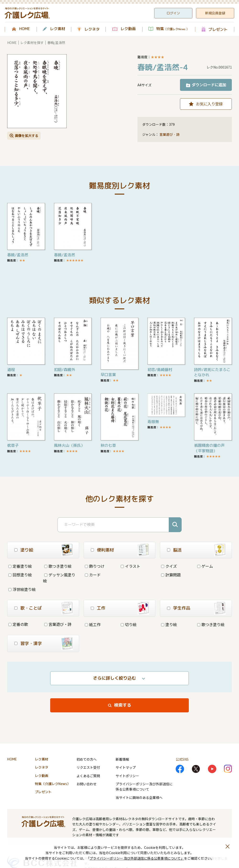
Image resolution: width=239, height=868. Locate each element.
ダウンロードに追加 (209, 85)
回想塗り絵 (20, 575)
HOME (24, 29)
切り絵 (129, 624)
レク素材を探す (32, 43)
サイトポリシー (127, 776)
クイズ (169, 566)
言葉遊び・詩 (169, 134)
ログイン (173, 13)
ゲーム (205, 566)
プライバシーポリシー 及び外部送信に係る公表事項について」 (137, 858)
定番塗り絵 (20, 566)
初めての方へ (87, 759)
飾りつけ (95, 566)
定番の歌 (18, 624)
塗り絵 (169, 624)
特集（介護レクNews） (53, 784)
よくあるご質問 (88, 776)
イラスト (130, 566)
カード (93, 575)
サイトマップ (126, 767)
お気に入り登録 (209, 104)
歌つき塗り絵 (58, 566)
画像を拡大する (27, 136)
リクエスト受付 (88, 767)
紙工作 (93, 624)
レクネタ (92, 29)
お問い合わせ (87, 784)
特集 (173, 29)
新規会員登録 (215, 13)
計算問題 (171, 575)
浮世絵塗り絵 (22, 589)
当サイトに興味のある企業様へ (139, 797)
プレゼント (218, 29)
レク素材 (58, 29)
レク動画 (128, 29)
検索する (123, 705)
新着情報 (122, 759)
